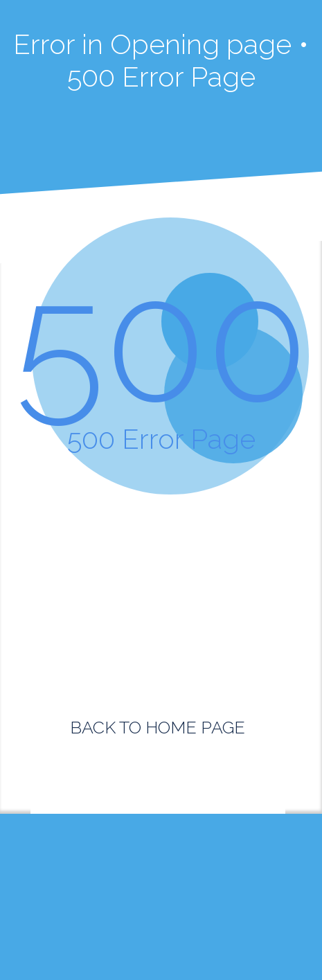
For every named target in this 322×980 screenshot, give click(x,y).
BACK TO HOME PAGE (158, 727)
